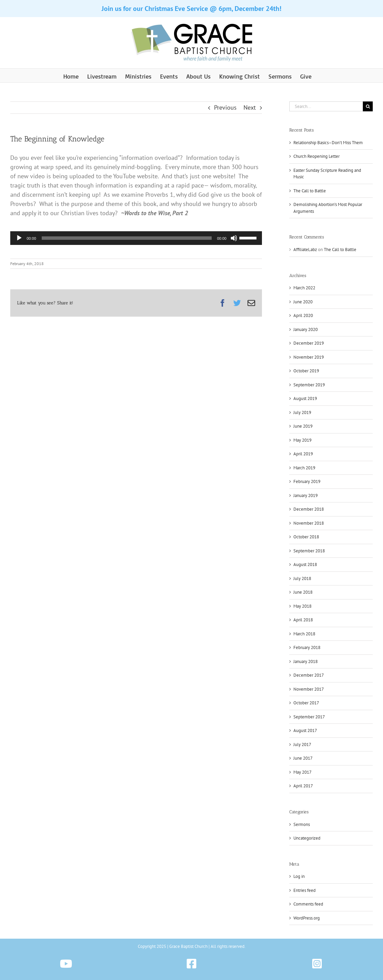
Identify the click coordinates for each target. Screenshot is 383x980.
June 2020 (303, 302)
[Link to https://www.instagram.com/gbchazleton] (317, 964)
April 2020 (303, 315)
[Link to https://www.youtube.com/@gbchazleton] (66, 964)
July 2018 (302, 578)
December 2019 (309, 343)
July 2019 (302, 412)
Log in (299, 876)
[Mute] (234, 238)
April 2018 (303, 620)
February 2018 (307, 647)
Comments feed (308, 904)
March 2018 (304, 634)
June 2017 (303, 758)
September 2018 (309, 551)
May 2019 (302, 440)
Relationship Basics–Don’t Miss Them (328, 143)
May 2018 (302, 606)
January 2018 (306, 661)
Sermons (302, 824)
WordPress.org (307, 918)
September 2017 (309, 717)
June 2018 (303, 592)
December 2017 (309, 675)
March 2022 (304, 288)
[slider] (127, 238)
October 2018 (306, 537)
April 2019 (303, 454)
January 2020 (306, 329)
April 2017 (303, 786)
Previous (225, 107)
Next (250, 107)
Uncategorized (307, 838)
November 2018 (309, 523)
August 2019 (305, 398)
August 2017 (305, 730)
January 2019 (306, 495)
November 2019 (309, 357)
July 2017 (302, 744)
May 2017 (302, 772)
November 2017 (309, 689)
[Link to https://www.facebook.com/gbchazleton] (191, 964)
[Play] (19, 238)
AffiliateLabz (305, 250)
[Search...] (326, 106)
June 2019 (303, 426)
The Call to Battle (310, 191)
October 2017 (306, 703)
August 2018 (305, 564)
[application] (136, 238)
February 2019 (307, 481)
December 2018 (309, 509)
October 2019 (306, 371)
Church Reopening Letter (316, 156)
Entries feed (305, 890)
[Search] (368, 106)
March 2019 (304, 468)
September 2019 (309, 385)
